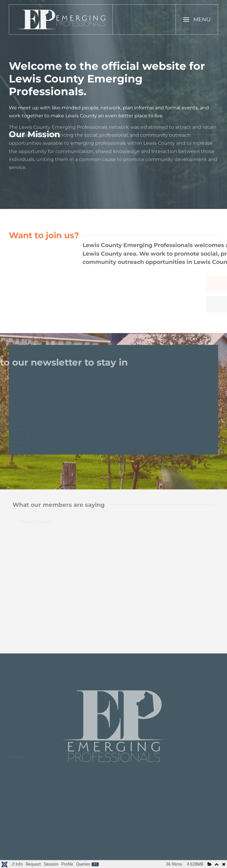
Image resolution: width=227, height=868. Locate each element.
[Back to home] (61, 20)
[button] (197, 20)
